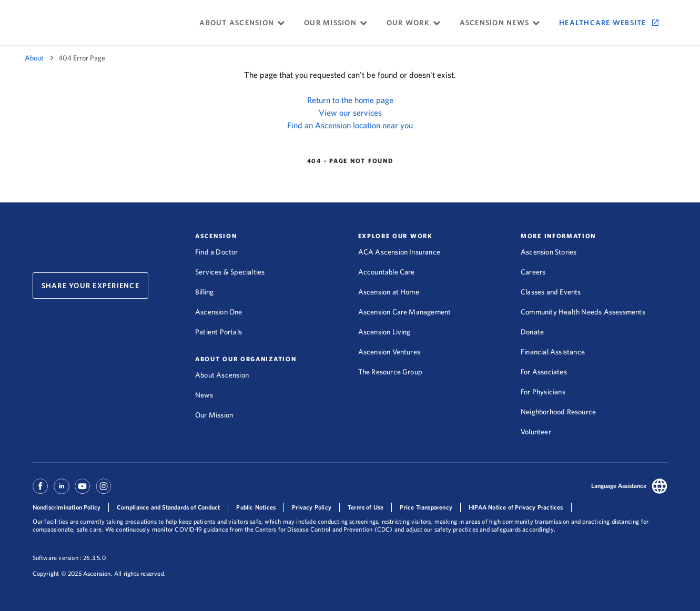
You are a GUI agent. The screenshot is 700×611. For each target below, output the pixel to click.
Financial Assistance (553, 352)
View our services (350, 113)
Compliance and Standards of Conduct (168, 507)
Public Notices (256, 507)
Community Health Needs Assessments (583, 312)
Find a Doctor (217, 252)
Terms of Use (366, 507)
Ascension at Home (389, 292)
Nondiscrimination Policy (67, 507)
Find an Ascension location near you (350, 125)
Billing (204, 292)
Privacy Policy (312, 507)
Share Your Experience (90, 286)
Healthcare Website (603, 23)
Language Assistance (619, 486)
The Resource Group (390, 372)
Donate (532, 332)
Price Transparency (426, 507)
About (34, 58)
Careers (533, 272)
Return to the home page (350, 100)
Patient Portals (219, 332)
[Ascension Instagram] (104, 491)
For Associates (544, 372)
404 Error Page (82, 58)
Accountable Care (387, 272)
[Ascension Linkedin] (62, 491)
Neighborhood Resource (558, 412)
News (204, 395)
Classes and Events (551, 292)
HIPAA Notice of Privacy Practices (516, 507)
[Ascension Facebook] (42, 491)
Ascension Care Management (405, 312)
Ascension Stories (549, 252)
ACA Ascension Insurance (399, 252)
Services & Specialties (230, 272)
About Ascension (222, 375)
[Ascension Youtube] (83, 491)
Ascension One (219, 312)
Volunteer (536, 432)
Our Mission (214, 415)
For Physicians (543, 392)
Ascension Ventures (389, 352)
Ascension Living (384, 332)
